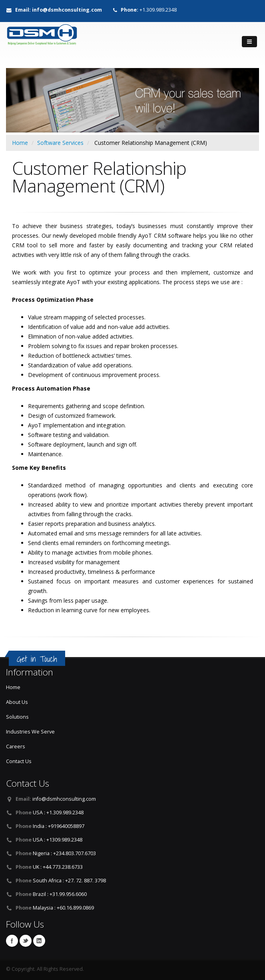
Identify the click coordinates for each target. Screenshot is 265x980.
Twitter (26, 941)
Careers (16, 747)
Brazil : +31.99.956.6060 (60, 894)
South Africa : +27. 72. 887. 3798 (69, 881)
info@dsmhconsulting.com (64, 799)
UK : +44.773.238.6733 (58, 867)
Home (20, 143)
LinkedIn (39, 941)
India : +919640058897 (59, 826)
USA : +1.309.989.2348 (58, 813)
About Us (17, 702)
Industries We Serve (30, 732)
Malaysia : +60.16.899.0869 (63, 908)
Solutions (17, 717)
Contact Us (19, 761)
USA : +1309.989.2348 (58, 840)
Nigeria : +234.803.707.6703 (64, 853)
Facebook (12, 941)
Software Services (60, 143)
